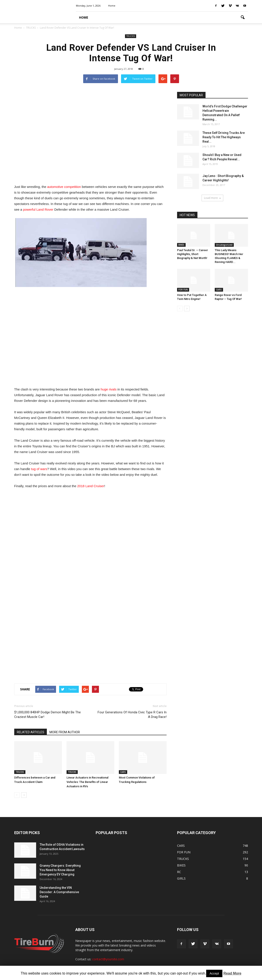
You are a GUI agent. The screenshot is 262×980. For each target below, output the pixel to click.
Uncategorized (224, 245)
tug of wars (39, 469)
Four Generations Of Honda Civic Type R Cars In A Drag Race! (132, 715)
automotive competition (64, 187)
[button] (243, 17)
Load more (212, 198)
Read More (232, 973)
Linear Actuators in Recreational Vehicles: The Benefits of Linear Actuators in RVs (87, 782)
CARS (123, 772)
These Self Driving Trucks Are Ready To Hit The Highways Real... (224, 137)
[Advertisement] (90, 136)
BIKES (181, 245)
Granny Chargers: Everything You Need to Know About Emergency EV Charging (60, 870)
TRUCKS (131, 36)
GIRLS (181, 878)
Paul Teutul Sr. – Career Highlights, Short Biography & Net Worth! (193, 254)
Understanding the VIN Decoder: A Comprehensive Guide (59, 892)
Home (112, 6)
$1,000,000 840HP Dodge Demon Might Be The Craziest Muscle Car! (47, 715)
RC (179, 872)
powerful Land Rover (38, 209)
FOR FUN (183, 290)
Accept (214, 973)
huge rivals (109, 389)
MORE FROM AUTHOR (65, 732)
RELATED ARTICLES (31, 732)
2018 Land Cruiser (91, 486)
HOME (84, 17)
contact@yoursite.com (108, 959)
